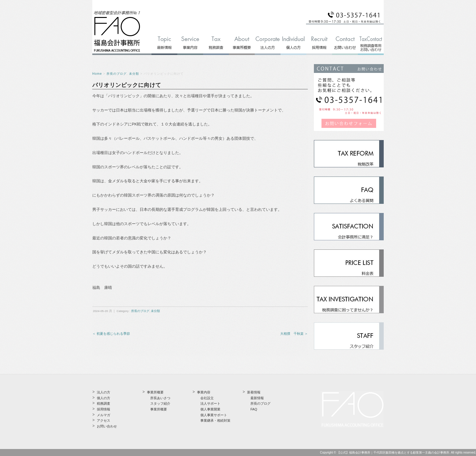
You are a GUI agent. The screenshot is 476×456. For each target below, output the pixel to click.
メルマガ (104, 415)
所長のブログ (117, 74)
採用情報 (104, 409)
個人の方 (104, 398)
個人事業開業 (210, 409)
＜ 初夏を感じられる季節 (111, 334)
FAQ (254, 409)
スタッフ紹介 (160, 403)
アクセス (104, 420)
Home (97, 74)
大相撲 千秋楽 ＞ (294, 334)
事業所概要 (159, 409)
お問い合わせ (107, 426)
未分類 (134, 74)
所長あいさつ (160, 398)
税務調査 (104, 403)
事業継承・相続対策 (215, 420)
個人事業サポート (214, 415)
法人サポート (210, 403)
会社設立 (207, 398)
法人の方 (104, 392)
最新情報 (257, 398)
